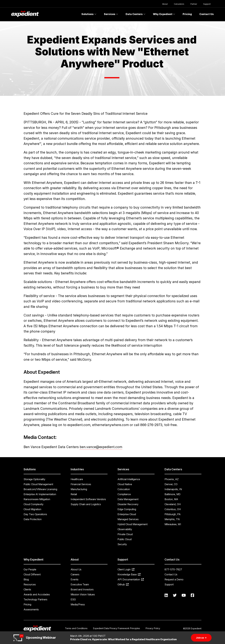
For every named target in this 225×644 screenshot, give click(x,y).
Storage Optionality (34, 479)
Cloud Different (32, 574)
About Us (76, 569)
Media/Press (78, 604)
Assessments (31, 609)
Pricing (187, 14)
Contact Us (207, 14)
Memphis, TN (172, 519)
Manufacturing (79, 489)
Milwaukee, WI (173, 524)
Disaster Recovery (128, 504)
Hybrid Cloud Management (132, 524)
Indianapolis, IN (173, 489)
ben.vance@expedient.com (101, 447)
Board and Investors (82, 589)
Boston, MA (171, 499)
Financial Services (81, 484)
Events (75, 579)
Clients (27, 589)
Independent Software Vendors (88, 499)
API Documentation (131, 579)
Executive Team (80, 584)
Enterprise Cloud (127, 514)
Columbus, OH (173, 509)
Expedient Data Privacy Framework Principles (117, 628)
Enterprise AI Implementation (40, 494)
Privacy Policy (153, 628)
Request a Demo (174, 579)
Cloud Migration (32, 509)
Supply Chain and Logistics (86, 504)
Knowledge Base (129, 574)
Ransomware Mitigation (37, 499)
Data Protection (33, 519)
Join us (201, 638)
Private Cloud (125, 534)
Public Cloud (125, 539)
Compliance (124, 494)
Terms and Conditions (76, 628)
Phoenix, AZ (172, 479)
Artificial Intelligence (129, 479)
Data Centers (136, 14)
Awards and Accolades (37, 594)
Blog (26, 579)
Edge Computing (127, 509)
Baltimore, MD (172, 494)
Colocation (124, 489)
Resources (30, 584)
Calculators (179, 4)
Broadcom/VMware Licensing (40, 489)
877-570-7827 (173, 569)
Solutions (89, 14)
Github (123, 584)
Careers (75, 574)
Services (111, 14)
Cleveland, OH (173, 504)
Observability (125, 529)
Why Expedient (164, 14)
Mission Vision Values (83, 594)
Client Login (126, 569)
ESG (73, 599)
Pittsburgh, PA (173, 514)
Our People (30, 569)
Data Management (128, 499)
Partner (194, 4)
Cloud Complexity (34, 504)
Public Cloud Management (38, 484)
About (165, 4)
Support (207, 4)
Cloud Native (125, 484)
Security (122, 544)
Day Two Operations (35, 514)
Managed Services (128, 519)
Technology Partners (35, 599)
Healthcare (77, 479)
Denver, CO (171, 484)
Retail (74, 494)
